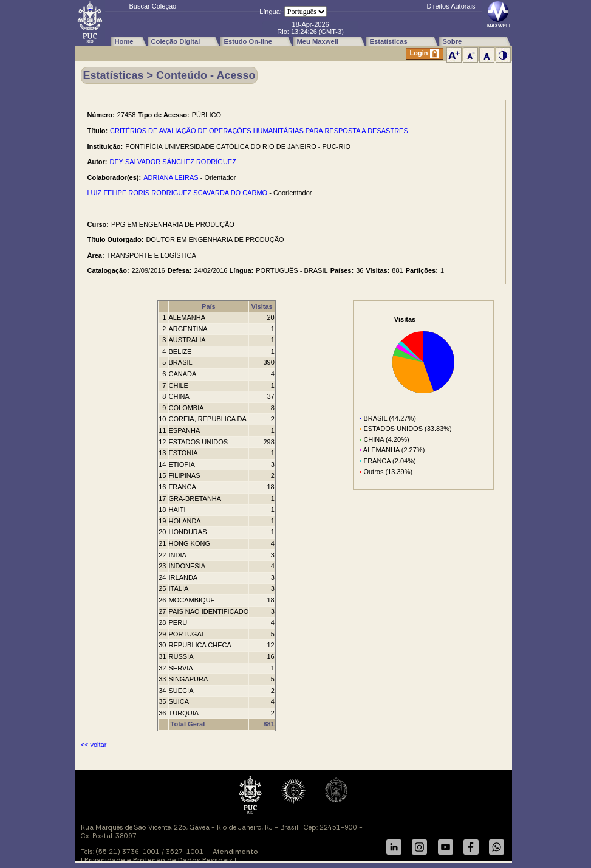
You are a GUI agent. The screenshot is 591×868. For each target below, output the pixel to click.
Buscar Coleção (153, 6)
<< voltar (94, 745)
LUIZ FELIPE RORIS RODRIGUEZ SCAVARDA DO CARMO (178, 193)
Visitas (261, 306)
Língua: (271, 12)
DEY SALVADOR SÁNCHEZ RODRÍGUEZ (173, 162)
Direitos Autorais (451, 6)
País (209, 306)
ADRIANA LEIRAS (171, 177)
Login (425, 54)
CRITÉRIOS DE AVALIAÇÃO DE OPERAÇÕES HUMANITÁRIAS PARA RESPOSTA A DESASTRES (259, 131)
